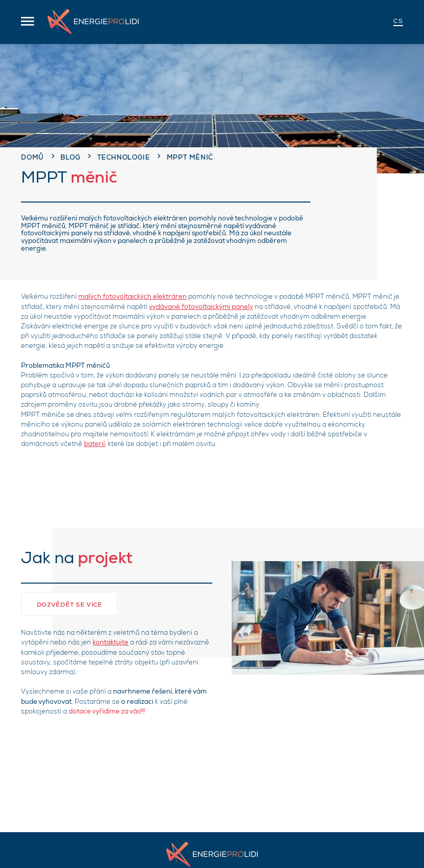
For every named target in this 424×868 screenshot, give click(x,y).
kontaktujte (110, 643)
